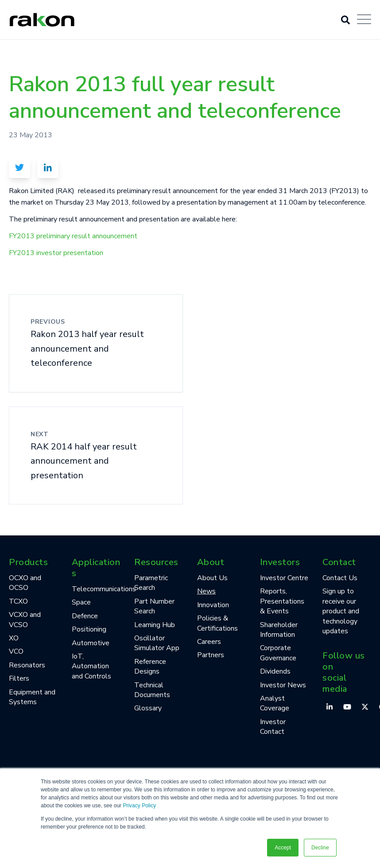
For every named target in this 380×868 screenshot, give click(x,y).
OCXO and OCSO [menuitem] (25, 583)
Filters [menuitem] (19, 678)
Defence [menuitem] (85, 616)
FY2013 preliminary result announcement (73, 236)
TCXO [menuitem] (18, 601)
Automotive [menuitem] (91, 643)
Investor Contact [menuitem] (273, 727)
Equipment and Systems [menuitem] (32, 697)
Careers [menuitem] (209, 642)
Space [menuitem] (81, 602)
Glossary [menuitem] (148, 708)
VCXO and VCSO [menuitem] (25, 620)
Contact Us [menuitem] (340, 578)
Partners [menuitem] (211, 655)
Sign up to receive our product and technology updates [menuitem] (341, 611)
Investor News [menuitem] (283, 685)
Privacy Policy (139, 806)
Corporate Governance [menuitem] (278, 653)
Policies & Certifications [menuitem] (217, 623)
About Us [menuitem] (212, 578)
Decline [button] (320, 848)
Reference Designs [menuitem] (150, 666)
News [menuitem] (206, 591)
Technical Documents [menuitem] (152, 690)
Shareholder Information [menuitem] (279, 630)
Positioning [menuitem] (89, 629)
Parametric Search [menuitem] (151, 583)
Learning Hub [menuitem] (155, 625)
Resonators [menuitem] (27, 665)
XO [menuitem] (14, 638)
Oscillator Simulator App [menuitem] (157, 643)
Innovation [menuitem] (213, 605)
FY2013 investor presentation (56, 253)
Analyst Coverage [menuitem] (275, 703)
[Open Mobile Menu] (364, 20)
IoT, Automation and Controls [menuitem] (91, 666)
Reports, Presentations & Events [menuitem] (282, 601)
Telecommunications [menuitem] (96, 589)
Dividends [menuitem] (275, 671)
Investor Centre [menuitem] (284, 578)
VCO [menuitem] (16, 651)
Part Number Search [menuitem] (154, 606)
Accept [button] (283, 848)
